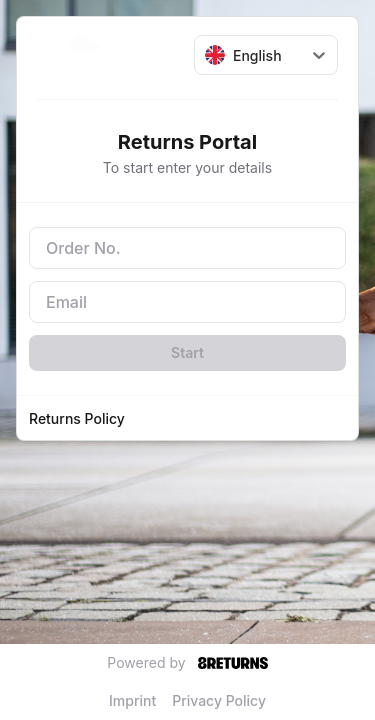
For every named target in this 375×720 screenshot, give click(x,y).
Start (187, 352)
